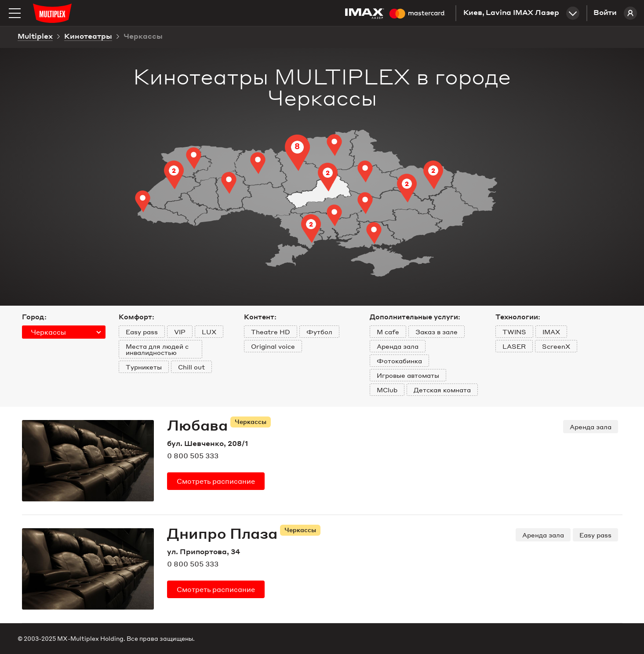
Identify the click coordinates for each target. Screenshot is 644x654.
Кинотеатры (88, 37)
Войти (615, 13)
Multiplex (35, 37)
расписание (216, 481)
